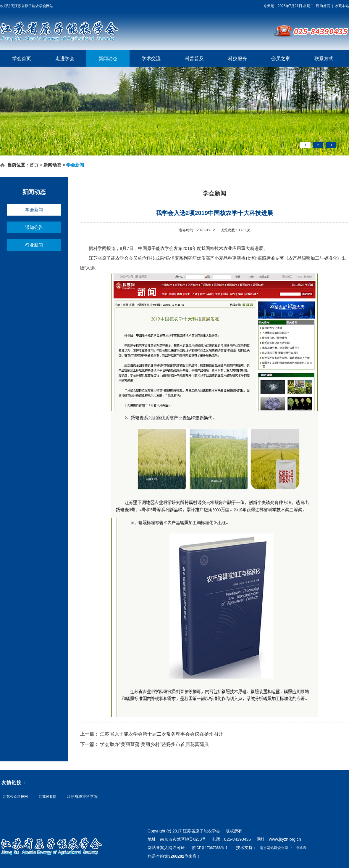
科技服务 (237, 58)
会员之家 (281, 58)
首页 (34, 165)
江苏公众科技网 (15, 797)
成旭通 (301, 848)
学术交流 (151, 58)
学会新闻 (34, 210)
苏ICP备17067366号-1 (210, 848)
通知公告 (34, 227)
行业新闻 (34, 245)
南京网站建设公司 (274, 848)
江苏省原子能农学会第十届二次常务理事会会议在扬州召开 (161, 734)
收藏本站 (342, 6)
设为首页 (323, 6)
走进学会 (65, 58)
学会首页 (22, 58)
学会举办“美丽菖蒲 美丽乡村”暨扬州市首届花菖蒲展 (154, 744)
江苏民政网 (48, 797)
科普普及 (194, 58)
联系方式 (324, 58)
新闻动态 (108, 58)
